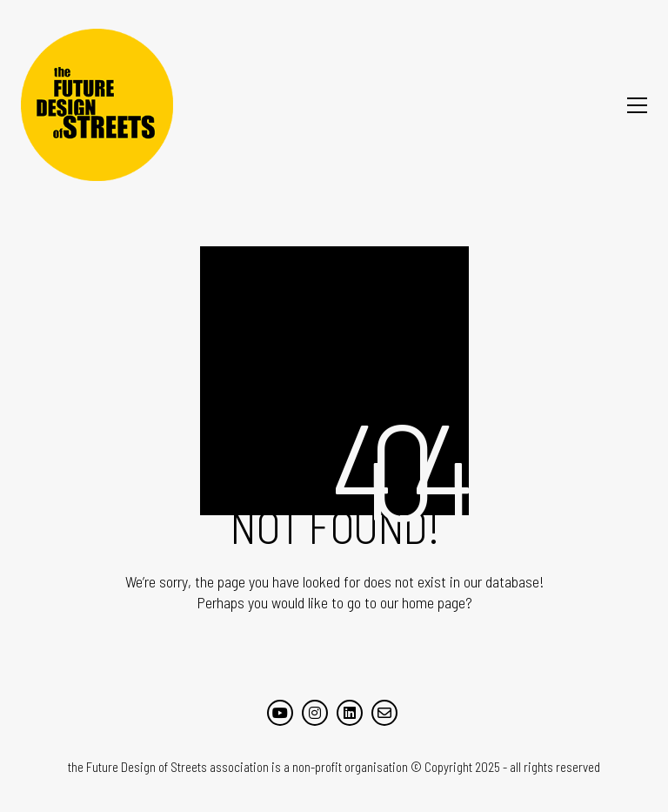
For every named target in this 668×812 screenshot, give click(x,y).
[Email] (384, 713)
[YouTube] (280, 713)
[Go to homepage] (97, 105)
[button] (637, 105)
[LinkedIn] (350, 713)
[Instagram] (315, 713)
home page (434, 602)
